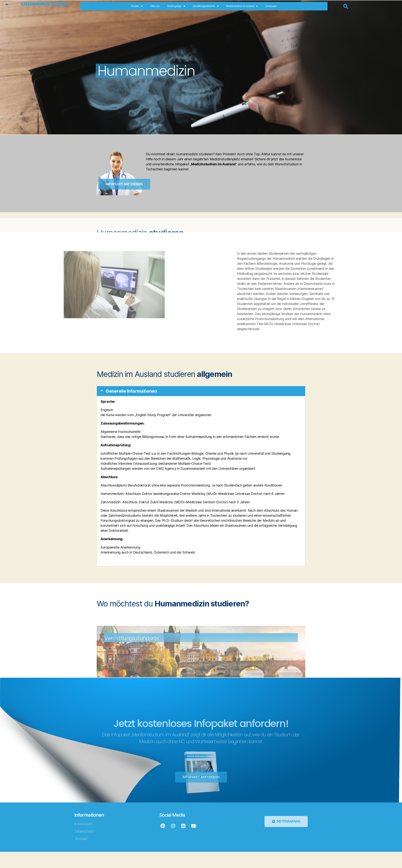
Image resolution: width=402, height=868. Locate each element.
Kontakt (167, 6)
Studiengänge (206, 6)
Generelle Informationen (133, 391)
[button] (201, 391)
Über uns (185, 6)
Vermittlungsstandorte (236, 6)
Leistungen (301, 6)
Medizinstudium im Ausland (272, 6)
